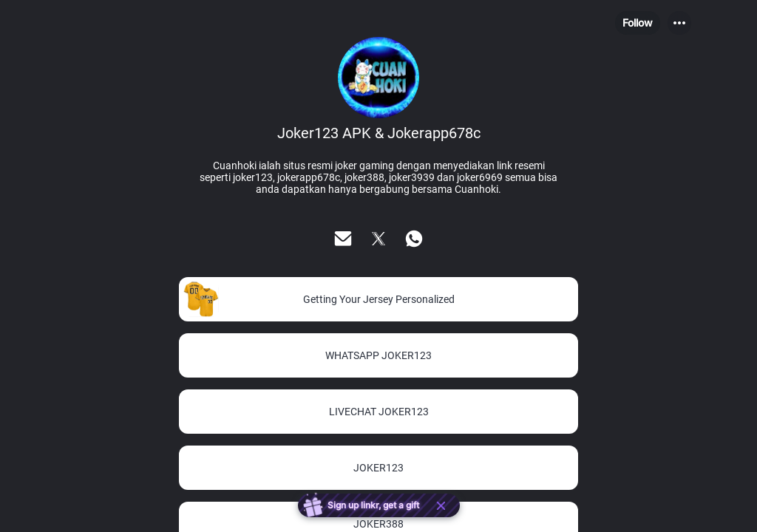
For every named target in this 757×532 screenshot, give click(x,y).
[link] (378, 299)
